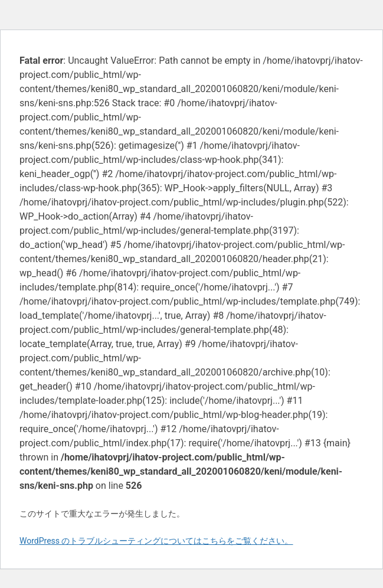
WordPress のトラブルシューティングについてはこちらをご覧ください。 (156, 541)
